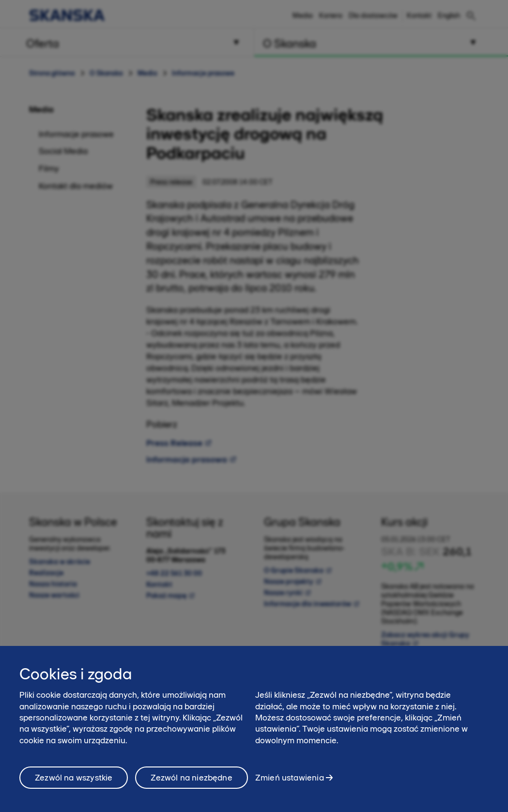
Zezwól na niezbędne (191, 782)
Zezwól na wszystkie (74, 782)
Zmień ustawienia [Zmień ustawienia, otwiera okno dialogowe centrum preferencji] (290, 781)
